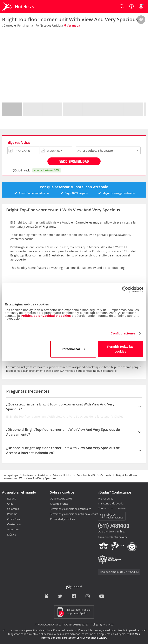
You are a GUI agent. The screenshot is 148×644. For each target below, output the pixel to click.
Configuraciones (123, 333)
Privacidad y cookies (62, 519)
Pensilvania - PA (86, 475)
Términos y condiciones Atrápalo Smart (74, 514)
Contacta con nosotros (112, 509)
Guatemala (14, 524)
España (12, 498)
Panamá (12, 514)
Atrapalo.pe (11, 475)
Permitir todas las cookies (120, 349)
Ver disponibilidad (74, 161)
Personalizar (73, 349)
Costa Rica (14, 519)
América (43, 475)
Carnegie (106, 475)
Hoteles (28, 475)
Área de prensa (59, 504)
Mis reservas (106, 499)
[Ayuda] (132, 6)
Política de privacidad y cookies (46, 316)
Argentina (13, 529)
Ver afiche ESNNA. (97, 638)
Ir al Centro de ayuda (111, 504)
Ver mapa (72, 25)
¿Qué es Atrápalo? (61, 498)
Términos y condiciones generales (71, 509)
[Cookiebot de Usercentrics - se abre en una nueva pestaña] (125, 289)
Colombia (13, 509)
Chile (10, 504)
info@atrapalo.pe (117, 537)
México (12, 535)
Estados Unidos (62, 475)
